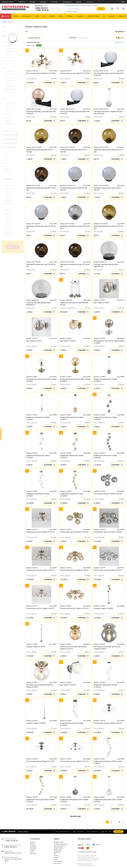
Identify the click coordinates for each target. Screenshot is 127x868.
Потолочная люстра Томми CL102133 (74, 532)
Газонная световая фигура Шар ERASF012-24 (106, 265)
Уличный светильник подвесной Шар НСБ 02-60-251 (108, 112)
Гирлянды (9, 77)
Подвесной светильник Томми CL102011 (38, 418)
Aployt (8, 192)
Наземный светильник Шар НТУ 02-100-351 (107, 189)
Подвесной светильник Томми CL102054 (72, 724)
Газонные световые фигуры (13, 74)
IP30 (7, 160)
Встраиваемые (10, 71)
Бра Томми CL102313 (68, 341)
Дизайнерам (67, 2)
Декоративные (10, 86)
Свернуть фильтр (34, 38)
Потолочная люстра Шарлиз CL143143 (75, 73)
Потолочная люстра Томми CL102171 (40, 608)
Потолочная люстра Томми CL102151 (40, 570)
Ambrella (9, 189)
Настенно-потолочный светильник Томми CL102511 (40, 686)
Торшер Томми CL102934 (36, 723)
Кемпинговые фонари (12, 89)
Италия (9, 232)
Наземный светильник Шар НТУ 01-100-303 (40, 151)
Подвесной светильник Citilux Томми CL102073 (40, 801)
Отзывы (43, 2)
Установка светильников (61, 844)
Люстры (9, 46)
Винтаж (8, 115)
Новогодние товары (11, 52)
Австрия (9, 214)
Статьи (56, 859)
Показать (13, 247)
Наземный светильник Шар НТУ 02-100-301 (74, 189)
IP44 (8, 166)
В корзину (50, 83)
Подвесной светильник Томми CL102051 (38, 495)
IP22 (7, 157)
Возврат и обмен (58, 848)
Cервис (57, 839)
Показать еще (75, 816)
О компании (35, 839)
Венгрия (9, 220)
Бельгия (8, 217)
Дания (8, 226)
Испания (9, 229)
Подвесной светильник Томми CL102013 (72, 418)
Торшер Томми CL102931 (36, 647)
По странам (33, 846)
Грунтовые (9, 83)
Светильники (10, 58)
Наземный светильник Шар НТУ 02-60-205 (41, 265)
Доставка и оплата (8, 2)
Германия (9, 223)
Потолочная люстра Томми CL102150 (108, 532)
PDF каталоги (57, 863)
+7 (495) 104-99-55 (48, 10)
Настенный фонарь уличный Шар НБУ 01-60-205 (41, 112)
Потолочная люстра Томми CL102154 (108, 723)
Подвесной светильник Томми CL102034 (105, 686)
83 (120, 822)
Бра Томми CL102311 (34, 341)
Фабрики (32, 844)
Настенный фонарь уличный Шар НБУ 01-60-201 (108, 74)
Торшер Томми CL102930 (103, 608)
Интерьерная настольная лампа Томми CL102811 (41, 380)
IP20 (8, 151)
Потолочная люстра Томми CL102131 (40, 532)
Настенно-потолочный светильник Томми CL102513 (73, 648)
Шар (39, 45)
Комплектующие (10, 43)
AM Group (9, 186)
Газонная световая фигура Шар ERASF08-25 (38, 304)
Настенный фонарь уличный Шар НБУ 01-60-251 (75, 112)
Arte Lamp (9, 201)
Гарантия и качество (59, 846)
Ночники (8, 55)
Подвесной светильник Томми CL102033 (72, 456)
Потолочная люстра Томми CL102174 (74, 761)
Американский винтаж (12, 103)
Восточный (9, 118)
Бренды (79, 2)
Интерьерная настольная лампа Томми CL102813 (75, 380)
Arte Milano (9, 204)
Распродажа (33, 848)
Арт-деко (9, 112)
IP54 (7, 169)
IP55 (8, 172)
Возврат (33, 2)
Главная (5, 22)
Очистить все (119, 42)
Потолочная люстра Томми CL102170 (108, 570)
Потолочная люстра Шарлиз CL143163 (41, 73)
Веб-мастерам (58, 850)
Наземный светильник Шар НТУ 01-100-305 (74, 151)
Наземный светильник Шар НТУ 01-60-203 (109, 151)
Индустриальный (11, 124)
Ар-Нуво (8, 109)
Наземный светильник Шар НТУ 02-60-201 (41, 227)
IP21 (7, 154)
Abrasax (8, 183)
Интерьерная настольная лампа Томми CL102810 (109, 342)
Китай (8, 235)
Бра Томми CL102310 (102, 303)
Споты (8, 60)
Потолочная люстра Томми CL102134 (40, 761)
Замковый (9, 121)
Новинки (32, 850)
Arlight (8, 195)
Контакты (90, 2)
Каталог (6, 16)
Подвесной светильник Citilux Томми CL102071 (108, 762)
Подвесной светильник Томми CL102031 (38, 456)
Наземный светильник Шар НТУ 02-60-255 (75, 265)
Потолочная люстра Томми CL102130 (108, 494)
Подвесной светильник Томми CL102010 (105, 380)
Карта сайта (33, 854)
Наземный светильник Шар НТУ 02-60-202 (75, 227)
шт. (105, 832)
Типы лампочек (58, 861)
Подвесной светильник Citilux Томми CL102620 (74, 801)
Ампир (8, 106)
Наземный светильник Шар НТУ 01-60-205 (41, 189)
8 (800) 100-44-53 (47, 8)
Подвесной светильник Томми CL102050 (105, 456)
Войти (123, 2)
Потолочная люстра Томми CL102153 (74, 570)
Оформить (118, 832)
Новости (56, 858)
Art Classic (9, 198)
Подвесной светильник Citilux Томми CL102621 (108, 801)
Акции (32, 852)
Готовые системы (11, 80)
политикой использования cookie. (88, 860)
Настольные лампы (12, 49)
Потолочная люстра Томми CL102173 (74, 608)
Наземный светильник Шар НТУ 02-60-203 (109, 227)
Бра (8, 40)
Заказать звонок (23, 832)
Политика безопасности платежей (87, 852)
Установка (54, 2)
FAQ (55, 854)
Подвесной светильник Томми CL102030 (105, 418)
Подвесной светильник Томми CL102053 (72, 495)
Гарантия (22, 2)
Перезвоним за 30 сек (73, 5)
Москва (45, 6)
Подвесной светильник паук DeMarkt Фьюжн (74, 304)
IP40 (7, 163)
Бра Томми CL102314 (68, 685)
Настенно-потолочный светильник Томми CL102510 (107, 648)
